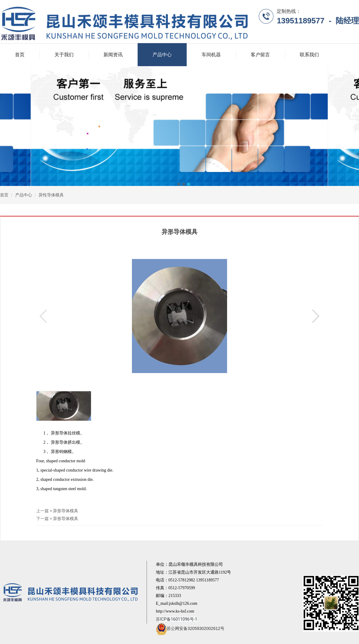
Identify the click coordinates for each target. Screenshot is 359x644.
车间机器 (211, 55)
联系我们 (309, 55)
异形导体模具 (66, 511)
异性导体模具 (51, 195)
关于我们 (64, 55)
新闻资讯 (113, 55)
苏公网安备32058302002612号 (190, 628)
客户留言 (260, 55)
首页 (20, 55)
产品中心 (162, 55)
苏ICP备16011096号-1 (177, 619)
